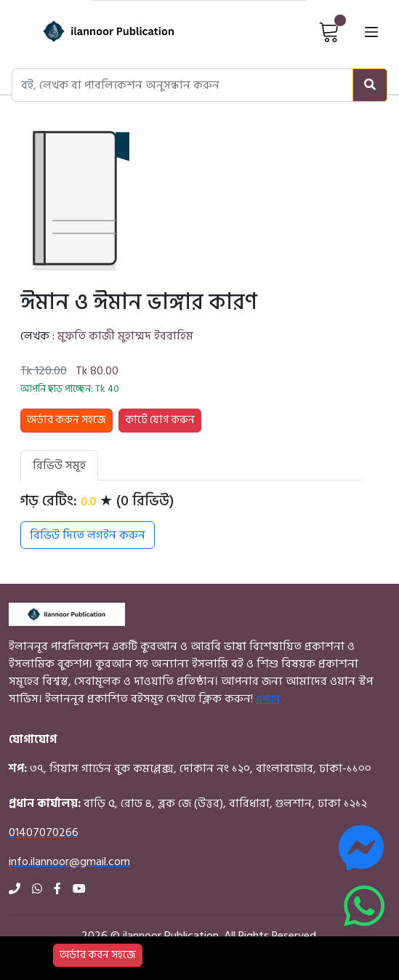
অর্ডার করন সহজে (98, 955)
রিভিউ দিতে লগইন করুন (88, 535)
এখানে (268, 699)
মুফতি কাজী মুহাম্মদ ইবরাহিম (125, 336)
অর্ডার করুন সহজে (66, 420)
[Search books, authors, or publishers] (182, 85)
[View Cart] (329, 31)
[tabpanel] (191, 521)
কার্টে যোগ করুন (160, 420)
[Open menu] (371, 31)
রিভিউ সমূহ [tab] (59, 465)
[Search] (370, 85)
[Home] (90, 31)
